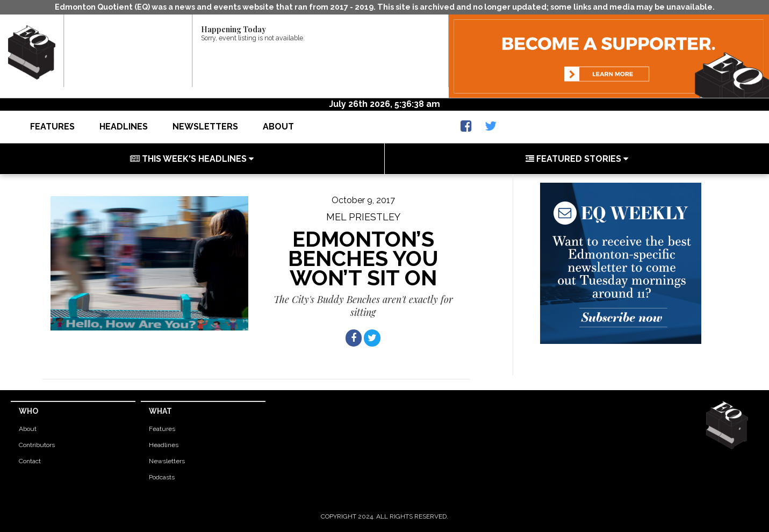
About (278, 127)
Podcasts (162, 477)
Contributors (37, 445)
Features (52, 127)
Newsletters (205, 127)
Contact (30, 461)
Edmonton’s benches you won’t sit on (363, 258)
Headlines (124, 127)
